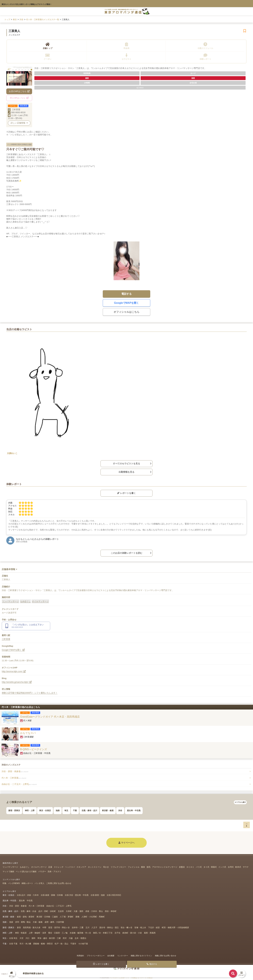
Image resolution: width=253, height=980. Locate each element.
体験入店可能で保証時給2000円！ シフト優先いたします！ (30, 693)
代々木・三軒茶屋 (14, 778)
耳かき (106, 867)
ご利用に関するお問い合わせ (59, 883)
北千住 (117, 933)
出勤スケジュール (205, 46)
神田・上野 (30, 811)
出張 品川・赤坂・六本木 (28, 895)
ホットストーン (95, 867)
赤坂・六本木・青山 (94, 911)
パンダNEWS (14, 883)
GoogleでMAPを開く (127, 303)
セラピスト (126, 57)
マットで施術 (8, 872)
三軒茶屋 (16, 110)
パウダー (42, 872)
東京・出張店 (45, 811)
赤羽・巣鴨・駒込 (23, 922)
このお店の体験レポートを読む (126, 553)
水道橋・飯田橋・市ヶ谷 (80, 933)
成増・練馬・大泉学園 (54, 922)
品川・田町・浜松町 (47, 911)
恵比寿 (22, 901)
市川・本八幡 (25, 944)
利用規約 (80, 956)
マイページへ (126, 843)
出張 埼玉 (13, 938)
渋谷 (120, 811)
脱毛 (149, 867)
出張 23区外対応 (114, 895)
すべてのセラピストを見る (126, 464)
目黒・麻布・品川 (89, 811)
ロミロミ (190, 867)
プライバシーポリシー (96, 956)
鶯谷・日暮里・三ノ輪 (58, 933)
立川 (87, 928)
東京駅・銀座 (108, 811)
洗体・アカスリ (54, 872)
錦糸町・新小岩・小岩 (132, 933)
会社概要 (111, 956)
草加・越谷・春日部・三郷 (49, 938)
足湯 (50, 867)
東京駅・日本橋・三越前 (47, 917)
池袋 (58, 811)
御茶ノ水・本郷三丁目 (103, 933)
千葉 (75, 811)
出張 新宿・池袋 (98, 895)
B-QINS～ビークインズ (34, 749)
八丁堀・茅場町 (67, 917)
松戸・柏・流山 (61, 944)
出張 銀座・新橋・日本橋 (52, 895)
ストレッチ (59, 867)
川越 (71, 938)
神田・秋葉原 (21, 933)
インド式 (222, 867)
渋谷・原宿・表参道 (15, 771)
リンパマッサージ (10, 601)
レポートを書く (126, 493)
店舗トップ (48, 46)
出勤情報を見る (126, 472)
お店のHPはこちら (19, 91)
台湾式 (231, 867)
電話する (126, 294)
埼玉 (66, 811)
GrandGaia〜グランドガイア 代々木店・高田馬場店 (50, 717)
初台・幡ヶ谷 (126, 928)
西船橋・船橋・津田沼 (43, 944)
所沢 (65, 938)
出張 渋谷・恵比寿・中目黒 (77, 895)
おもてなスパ (28, 733)
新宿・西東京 (14, 811)
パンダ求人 (40, 883)
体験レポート (205, 57)
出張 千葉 (13, 944)
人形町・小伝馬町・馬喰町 (93, 917)
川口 (27, 938)
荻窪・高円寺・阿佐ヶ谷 (59, 928)
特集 (5, 883)
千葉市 (73, 944)
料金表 (126, 46)
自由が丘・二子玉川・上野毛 (19, 784)
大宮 (21, 938)
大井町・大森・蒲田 (75, 911)
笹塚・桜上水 (140, 928)
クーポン (48, 57)
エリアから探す (240, 802)
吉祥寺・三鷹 (78, 928)
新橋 (77, 917)
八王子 (94, 928)
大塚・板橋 (38, 922)
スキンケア (81, 867)
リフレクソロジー (118, 867)
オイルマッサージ (40, 601)
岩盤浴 (182, 867)
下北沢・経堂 (154, 928)
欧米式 (238, 867)
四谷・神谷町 (111, 911)
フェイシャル (134, 867)
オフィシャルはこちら (126, 312)
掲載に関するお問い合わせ (166, 956)
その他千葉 (83, 944)
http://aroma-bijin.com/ (14, 671)
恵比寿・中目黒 (134, 811)
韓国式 (214, 867)
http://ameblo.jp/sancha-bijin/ (17, 682)
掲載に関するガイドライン (141, 956)
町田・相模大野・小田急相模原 (175, 928)
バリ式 (199, 867)
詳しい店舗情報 (19, 123)
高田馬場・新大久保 (32, 928)
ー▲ (247, 825)
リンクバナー (123, 956)
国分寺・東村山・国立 (109, 928)
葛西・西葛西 (150, 933)
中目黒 (30, 901)
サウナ (246, 867)
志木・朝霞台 (81, 938)
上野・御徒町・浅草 (37, 933)
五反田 (61, 911)
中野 (44, 928)
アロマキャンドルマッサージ (165, 867)
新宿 (19, 928)
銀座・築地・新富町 (26, 917)
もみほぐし (25, 601)
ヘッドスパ (70, 867)
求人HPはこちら (19, 98)
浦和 (33, 938)
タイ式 (206, 867)
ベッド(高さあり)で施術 (26, 872)
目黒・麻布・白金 (29, 911)
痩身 (143, 867)
